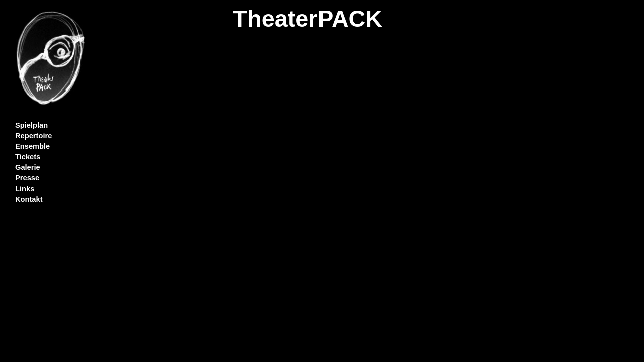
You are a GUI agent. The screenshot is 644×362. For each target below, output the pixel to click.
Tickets (28, 157)
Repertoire (33, 136)
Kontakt (29, 199)
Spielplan (31, 125)
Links (25, 189)
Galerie (28, 167)
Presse (27, 178)
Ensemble (32, 146)
